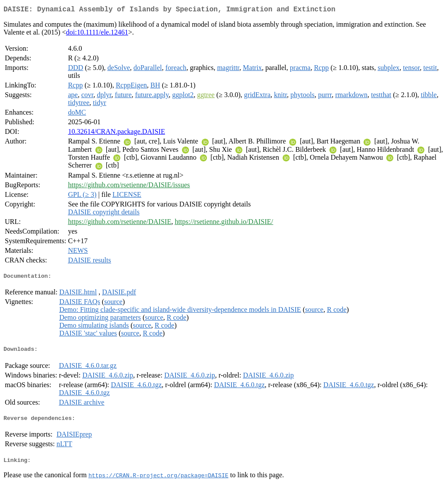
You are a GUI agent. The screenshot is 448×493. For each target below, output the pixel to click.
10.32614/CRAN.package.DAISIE (116, 133)
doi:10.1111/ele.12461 (97, 34)
